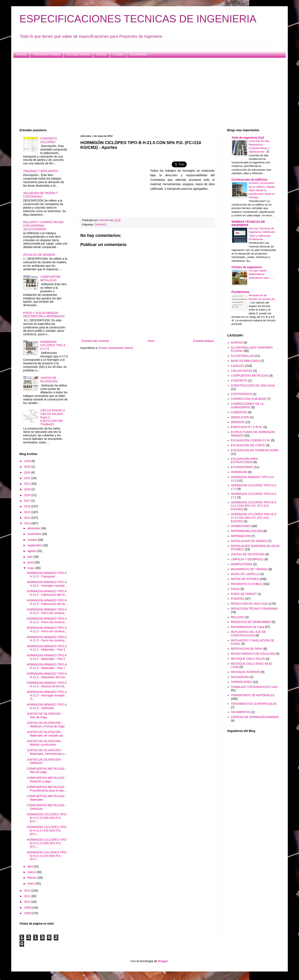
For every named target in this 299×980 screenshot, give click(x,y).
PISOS (235, 589)
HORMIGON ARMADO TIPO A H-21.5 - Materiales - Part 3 (47, 648)
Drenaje (101, 54)
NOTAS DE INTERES (245, 579)
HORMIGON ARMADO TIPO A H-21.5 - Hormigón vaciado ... (47, 584)
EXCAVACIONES (242, 467)
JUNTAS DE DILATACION (49, 380)
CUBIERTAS (239, 412)
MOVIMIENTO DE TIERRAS (249, 569)
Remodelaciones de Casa (248, 627)
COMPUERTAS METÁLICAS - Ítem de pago (46, 770)
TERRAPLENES (242, 682)
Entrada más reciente (95, 341)
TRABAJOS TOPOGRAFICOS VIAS (254, 687)
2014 (28, 518)
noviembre (35, 534)
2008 (28, 913)
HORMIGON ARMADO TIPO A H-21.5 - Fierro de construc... (47, 611)
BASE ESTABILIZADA (245, 361)
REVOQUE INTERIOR (246, 672)
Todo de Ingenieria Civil (248, 138)
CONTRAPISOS (241, 394)
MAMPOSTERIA (242, 564)
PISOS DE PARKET (244, 594)
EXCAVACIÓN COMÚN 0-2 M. (251, 440)
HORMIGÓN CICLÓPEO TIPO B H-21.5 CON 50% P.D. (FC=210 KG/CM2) (254, 506)
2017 (28, 501)
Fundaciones (240, 292)
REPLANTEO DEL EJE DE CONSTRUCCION (248, 634)
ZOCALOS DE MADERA (39, 255)
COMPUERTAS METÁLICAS (250, 376)
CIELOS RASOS (242, 371)
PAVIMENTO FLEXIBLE (246, 584)
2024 (28, 472)
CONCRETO (239, 380)
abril (31, 866)
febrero (32, 878)
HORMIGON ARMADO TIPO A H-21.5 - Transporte (47, 575)
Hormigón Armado (79, 54)
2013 (28, 523)
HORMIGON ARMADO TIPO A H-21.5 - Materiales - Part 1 (47, 666)
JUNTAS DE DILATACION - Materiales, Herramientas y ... (47, 752)
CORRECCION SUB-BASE (249, 399)
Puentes (21, 54)
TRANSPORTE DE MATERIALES (253, 695)
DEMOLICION (240, 417)
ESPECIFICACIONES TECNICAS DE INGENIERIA (138, 19)
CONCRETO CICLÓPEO (49, 140)
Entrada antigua (203, 341)
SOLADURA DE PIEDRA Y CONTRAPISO (41, 195)
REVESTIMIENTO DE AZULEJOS (253, 654)
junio (31, 562)
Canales (118, 54)
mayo (31, 568)
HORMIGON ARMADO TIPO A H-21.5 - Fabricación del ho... (47, 593)
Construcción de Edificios (249, 180)
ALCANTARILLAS (243, 356)
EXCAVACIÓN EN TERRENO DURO (255, 450)
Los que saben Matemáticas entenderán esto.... (261, 274)
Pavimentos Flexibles (47, 54)
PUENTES (238, 599)
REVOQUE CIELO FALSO (248, 659)
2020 (28, 489)
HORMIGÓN (239, 472)
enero (32, 883)
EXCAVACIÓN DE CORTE (248, 445)
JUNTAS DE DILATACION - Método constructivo (45, 743)
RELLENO (238, 617)
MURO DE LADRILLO (245, 574)
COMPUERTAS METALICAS (50, 278)
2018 (28, 495)
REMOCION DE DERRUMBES (251, 622)
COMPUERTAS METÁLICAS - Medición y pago (46, 780)
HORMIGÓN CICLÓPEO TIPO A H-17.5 (53, 345)
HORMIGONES (241, 526)
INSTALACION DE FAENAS (249, 541)
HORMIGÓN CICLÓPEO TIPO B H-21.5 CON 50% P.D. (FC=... (47, 818)
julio (30, 557)
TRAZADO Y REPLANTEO (41, 171)
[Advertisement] (144, 93)
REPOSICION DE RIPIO (247, 649)
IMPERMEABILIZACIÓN (247, 531)
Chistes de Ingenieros (247, 267)
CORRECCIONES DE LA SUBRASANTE (247, 406)
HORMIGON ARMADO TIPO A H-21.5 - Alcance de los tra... (47, 685)
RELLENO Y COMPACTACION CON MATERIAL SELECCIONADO (43, 226)
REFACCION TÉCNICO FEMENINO (254, 609)
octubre (33, 540)
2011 (28, 896)
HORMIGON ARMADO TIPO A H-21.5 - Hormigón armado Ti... (47, 695)
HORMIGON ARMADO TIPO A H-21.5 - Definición (47, 706)
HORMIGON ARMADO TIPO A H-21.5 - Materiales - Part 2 (47, 657)
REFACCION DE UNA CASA (250, 604)
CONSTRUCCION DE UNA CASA (253, 385)
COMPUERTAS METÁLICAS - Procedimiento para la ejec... (47, 789)
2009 (28, 908)
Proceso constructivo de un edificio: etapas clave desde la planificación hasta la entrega (262, 190)
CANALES (101, 225)
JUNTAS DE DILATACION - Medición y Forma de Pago (46, 725)
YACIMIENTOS (241, 712)
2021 (28, 484)
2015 (28, 512)
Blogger (163, 961)
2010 (28, 902)
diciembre (34, 528)
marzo (32, 872)
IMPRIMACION (241, 536)
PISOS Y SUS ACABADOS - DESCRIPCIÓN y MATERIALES (44, 315)
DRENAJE (238, 422)
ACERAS (237, 343)
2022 (28, 478)
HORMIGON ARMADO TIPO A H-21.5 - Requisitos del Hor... (47, 675)
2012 (28, 891)
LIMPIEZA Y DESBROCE (247, 559)
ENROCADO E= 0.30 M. (247, 427)
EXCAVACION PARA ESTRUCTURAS (244, 461)
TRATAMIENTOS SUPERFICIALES (254, 704)
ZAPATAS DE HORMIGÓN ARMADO (255, 717)
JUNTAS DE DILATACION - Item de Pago (45, 715)
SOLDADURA (240, 677)
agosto (32, 551)
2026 (28, 461)
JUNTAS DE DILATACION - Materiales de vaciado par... (46, 734)
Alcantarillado (138, 54)
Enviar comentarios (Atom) (116, 348)
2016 (28, 506)
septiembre (35, 545)
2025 (28, 467)
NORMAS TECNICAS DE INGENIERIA (248, 223)
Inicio (151, 341)
